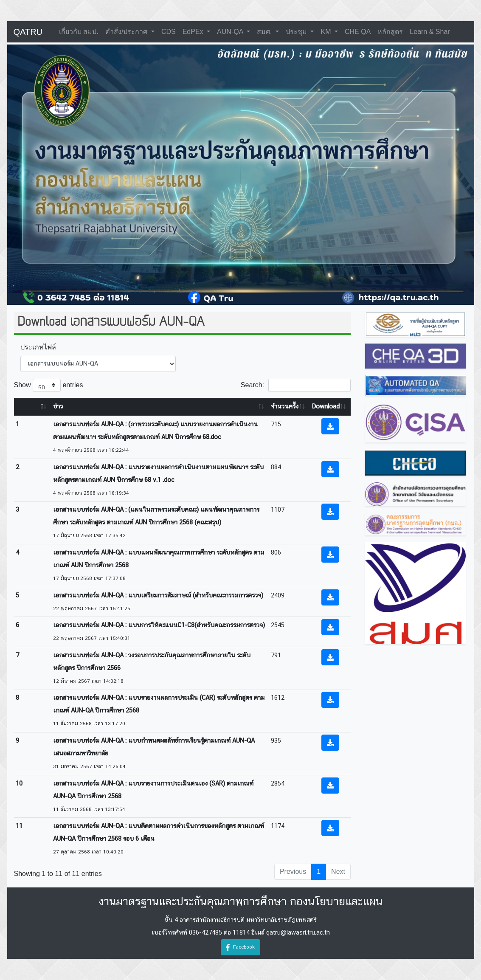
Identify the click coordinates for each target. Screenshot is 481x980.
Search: (296, 385)
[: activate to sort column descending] (33, 407)
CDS (169, 32)
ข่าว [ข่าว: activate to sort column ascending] (58, 407)
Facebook (240, 947)
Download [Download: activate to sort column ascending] (326, 407)
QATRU (28, 32)
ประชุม (297, 32)
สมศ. (265, 32)
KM (326, 32)
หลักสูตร (390, 32)
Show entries (49, 385)
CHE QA (358, 32)
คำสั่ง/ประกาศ (127, 32)
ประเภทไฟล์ (38, 347)
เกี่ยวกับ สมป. (79, 32)
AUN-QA (231, 32)
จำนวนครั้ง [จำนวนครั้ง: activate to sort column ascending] (285, 407)
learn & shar (430, 32)
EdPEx (194, 32)
